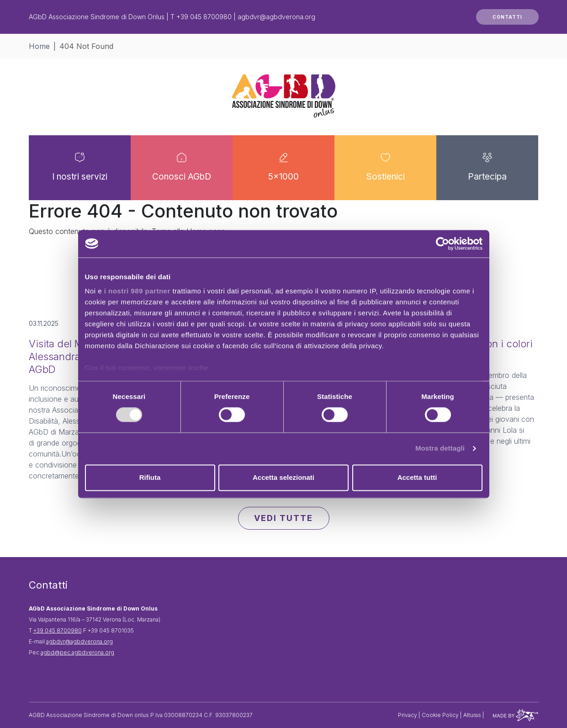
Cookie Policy (441, 715)
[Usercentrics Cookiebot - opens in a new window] (442, 244)
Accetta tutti (417, 477)
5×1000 (283, 178)
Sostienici (386, 178)
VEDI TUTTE (283, 518)
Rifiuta (150, 477)
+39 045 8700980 (204, 17)
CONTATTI (507, 17)
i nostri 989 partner (137, 291)
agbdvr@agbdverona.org (276, 17)
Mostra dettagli (440, 449)
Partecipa (487, 178)
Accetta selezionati (283, 477)
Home (39, 46)
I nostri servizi (80, 178)
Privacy (408, 715)
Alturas (473, 715)
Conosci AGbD (182, 178)
